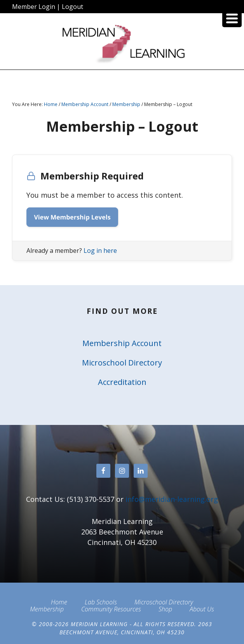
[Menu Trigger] (232, 17)
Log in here (100, 251)
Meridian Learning (122, 44)
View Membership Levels (72, 217)
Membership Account (122, 343)
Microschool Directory (122, 363)
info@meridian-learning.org (172, 499)
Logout (72, 7)
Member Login (34, 7)
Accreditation (122, 382)
